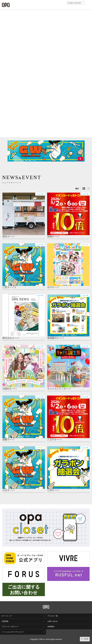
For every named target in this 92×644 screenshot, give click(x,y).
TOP (86, 639)
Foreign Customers (74, 3)
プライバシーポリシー (10, 627)
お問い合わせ (53, 621)
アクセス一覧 (53, 616)
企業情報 (5, 621)
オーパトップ (7, 616)
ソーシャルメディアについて (13, 632)
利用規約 (51, 627)
